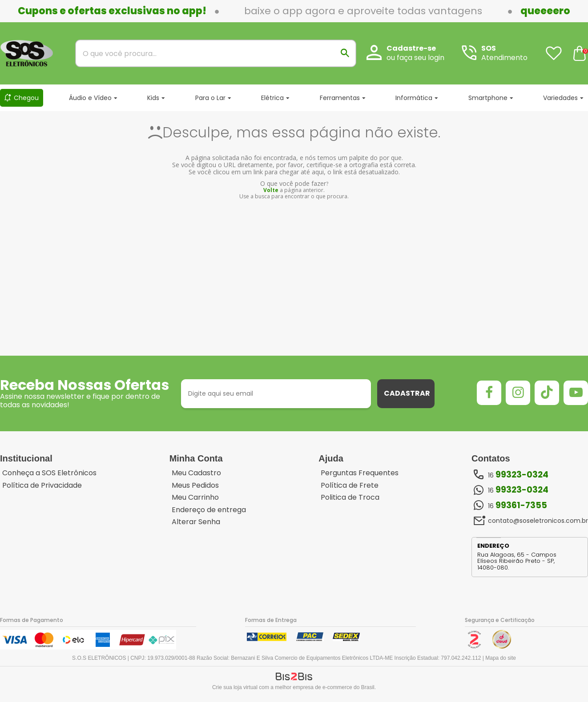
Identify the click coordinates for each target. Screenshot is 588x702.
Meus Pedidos (195, 485)
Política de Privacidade (42, 485)
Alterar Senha (196, 522)
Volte (271, 190)
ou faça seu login (415, 58)
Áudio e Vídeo (90, 98)
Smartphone (488, 98)
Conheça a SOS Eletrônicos (49, 473)
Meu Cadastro (196, 473)
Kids (153, 98)
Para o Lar (210, 98)
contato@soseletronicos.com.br (538, 521)
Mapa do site (501, 658)
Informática (414, 98)
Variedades (560, 98)
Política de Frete (350, 485)
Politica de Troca (350, 497)
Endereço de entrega (209, 510)
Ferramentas (340, 98)
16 (518, 475)
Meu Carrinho (195, 497)
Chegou (26, 98)
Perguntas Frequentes (360, 473)
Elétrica (272, 98)
